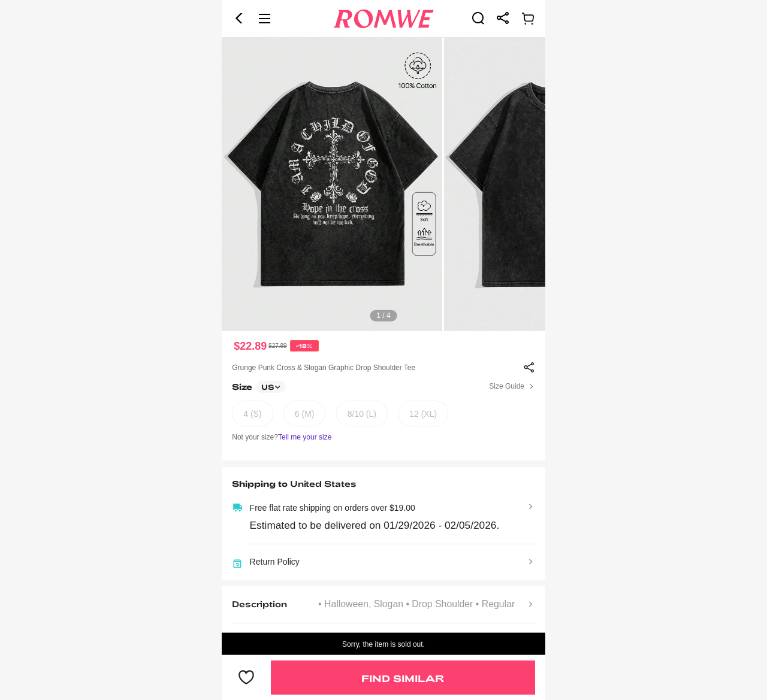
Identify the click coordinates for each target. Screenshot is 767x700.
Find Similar (403, 678)
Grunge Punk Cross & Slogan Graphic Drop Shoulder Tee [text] (324, 368)
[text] (383, 184)
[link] (478, 18)
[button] (239, 19)
